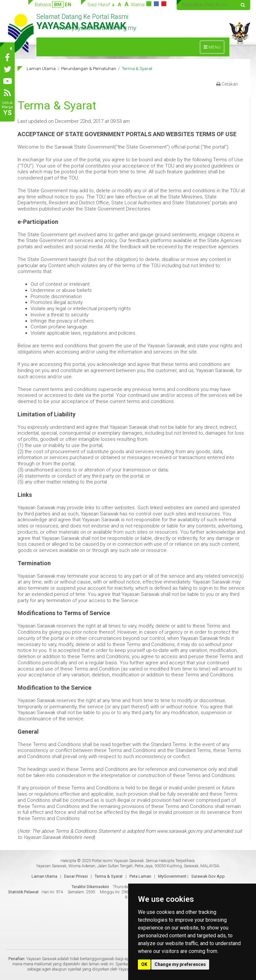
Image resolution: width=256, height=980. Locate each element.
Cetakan (227, 84)
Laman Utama (41, 68)
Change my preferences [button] (180, 964)
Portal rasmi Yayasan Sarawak (118, 861)
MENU (214, 49)
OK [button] (144, 964)
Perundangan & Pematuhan (89, 68)
